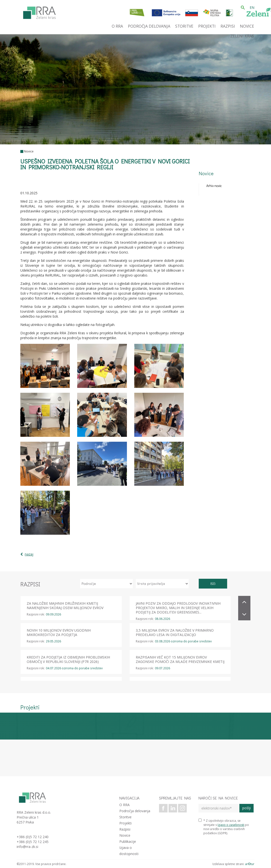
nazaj (29, 554)
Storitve (125, 817)
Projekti (125, 823)
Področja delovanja (135, 811)
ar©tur (250, 864)
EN (252, 7)
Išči (213, 584)
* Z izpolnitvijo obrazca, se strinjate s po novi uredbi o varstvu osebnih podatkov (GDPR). (224, 827)
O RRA (124, 805)
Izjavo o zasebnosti (231, 825)
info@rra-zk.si (27, 847)
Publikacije (128, 841)
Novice (29, 151)
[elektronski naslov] (219, 808)
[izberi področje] (107, 584)
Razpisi (125, 829)
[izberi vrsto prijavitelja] (162, 584)
